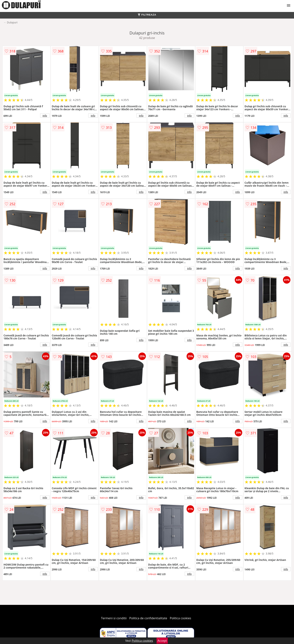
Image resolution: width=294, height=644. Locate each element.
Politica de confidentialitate (148, 618)
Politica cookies (181, 618)
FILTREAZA (147, 15)
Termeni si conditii (114, 618)
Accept (162, 641)
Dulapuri (12, 22)
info (45, 116)
